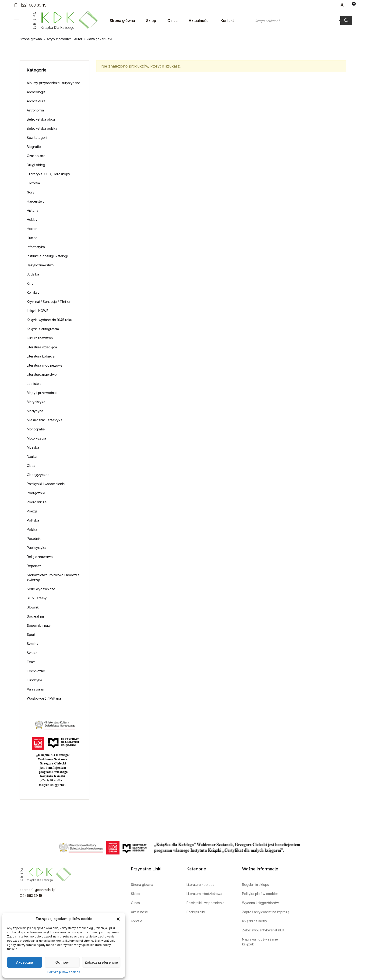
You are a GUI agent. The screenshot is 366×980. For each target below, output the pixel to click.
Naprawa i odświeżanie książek (260, 942)
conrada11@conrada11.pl (38, 890)
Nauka (32, 456)
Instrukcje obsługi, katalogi (47, 256)
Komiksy (33, 292)
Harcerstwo (36, 201)
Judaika (33, 274)
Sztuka (32, 653)
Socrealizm (35, 616)
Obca (31, 466)
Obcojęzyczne (38, 475)
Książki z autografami (43, 329)
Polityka (33, 520)
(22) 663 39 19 (30, 5)
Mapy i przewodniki (42, 393)
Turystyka (34, 680)
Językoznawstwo (40, 265)
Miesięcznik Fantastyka (45, 420)
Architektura (36, 101)
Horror (32, 229)
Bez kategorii (37, 138)
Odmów (62, 962)
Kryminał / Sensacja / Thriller (49, 302)
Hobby (32, 220)
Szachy (33, 644)
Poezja (32, 511)
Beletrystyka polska (42, 128)
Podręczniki (36, 493)
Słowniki (33, 607)
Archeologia (36, 92)
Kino (30, 283)
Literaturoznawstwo (42, 374)
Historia (33, 210)
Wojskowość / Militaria (44, 698)
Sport (31, 635)
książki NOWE (38, 311)
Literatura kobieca (41, 356)
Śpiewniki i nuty (39, 625)
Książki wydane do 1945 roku (49, 320)
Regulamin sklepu (256, 885)
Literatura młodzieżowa (45, 365)
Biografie (34, 147)
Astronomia (35, 110)
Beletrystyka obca (41, 119)
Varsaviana (35, 689)
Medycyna (35, 411)
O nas (172, 21)
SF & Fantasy (37, 598)
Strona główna (122, 21)
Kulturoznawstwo (40, 338)
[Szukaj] (346, 21)
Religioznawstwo (40, 557)
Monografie (36, 429)
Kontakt (227, 21)
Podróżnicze (37, 502)
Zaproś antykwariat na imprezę (266, 912)
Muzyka (33, 447)
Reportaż (34, 566)
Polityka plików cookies (64, 972)
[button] (118, 919)
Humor (32, 238)
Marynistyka (36, 402)
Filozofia (33, 183)
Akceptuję (25, 962)
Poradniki (34, 538)
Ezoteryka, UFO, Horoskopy (48, 174)
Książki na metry (255, 921)
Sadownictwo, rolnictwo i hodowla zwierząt (53, 577)
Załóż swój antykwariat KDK (263, 930)
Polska (32, 529)
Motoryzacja (36, 438)
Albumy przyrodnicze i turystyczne (54, 83)
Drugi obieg (36, 165)
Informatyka (36, 247)
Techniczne (36, 671)
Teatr (31, 662)
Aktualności (199, 21)
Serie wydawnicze (41, 589)
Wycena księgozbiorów (260, 903)
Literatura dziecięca (42, 347)
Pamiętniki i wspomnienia (46, 484)
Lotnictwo (34, 384)
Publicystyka (37, 548)
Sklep (151, 21)
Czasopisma (36, 156)
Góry (31, 192)
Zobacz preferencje (101, 962)
